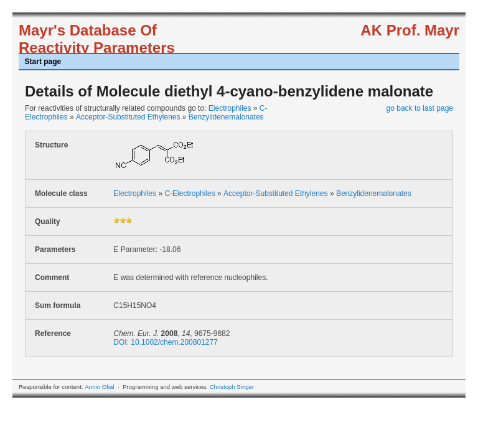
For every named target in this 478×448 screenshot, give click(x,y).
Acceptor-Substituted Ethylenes (128, 117)
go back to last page (420, 108)
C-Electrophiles (190, 194)
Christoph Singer (232, 387)
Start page (43, 62)
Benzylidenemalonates (226, 117)
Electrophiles (230, 108)
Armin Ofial (99, 387)
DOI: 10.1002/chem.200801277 (165, 342)
